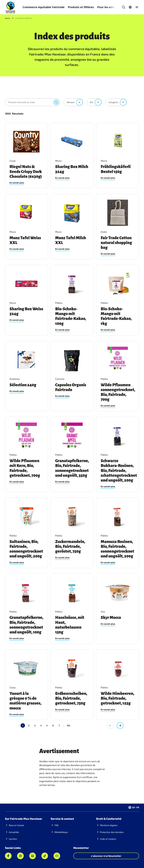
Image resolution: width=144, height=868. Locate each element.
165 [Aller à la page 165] (56, 725)
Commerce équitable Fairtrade (44, 7)
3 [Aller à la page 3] (35, 725)
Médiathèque (61, 832)
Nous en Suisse (16, 825)
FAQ (56, 825)
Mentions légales (109, 825)
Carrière (13, 839)
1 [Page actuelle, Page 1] (23, 725)
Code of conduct (108, 839)
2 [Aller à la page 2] (29, 725)
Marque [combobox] (71, 102)
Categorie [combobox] (113, 102)
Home (8, 18)
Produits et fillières (81, 7)
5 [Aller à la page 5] (47, 725)
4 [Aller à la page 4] (41, 725)
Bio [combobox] (92, 102)
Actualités (14, 832)
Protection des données (112, 832)
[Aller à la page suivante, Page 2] (120, 725)
